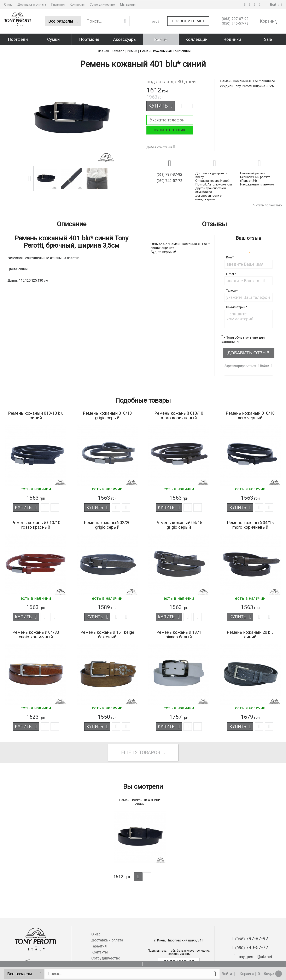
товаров (150, 752)
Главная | (104, 50)
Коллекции (196, 39)
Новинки (232, 39)
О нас (8, 4)
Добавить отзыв (159, 146)
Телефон (232, 290)
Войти (264, 365)
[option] (46, 177)
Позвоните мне (188, 21)
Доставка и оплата (32, 4)
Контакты (77, 4)
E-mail (231, 273)
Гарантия (58, 4)
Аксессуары (125, 39)
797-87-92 (235, 18)
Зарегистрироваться (240, 365)
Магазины (128, 4)
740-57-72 (235, 23)
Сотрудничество (102, 4)
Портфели (18, 39)
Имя (230, 256)
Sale (268, 39)
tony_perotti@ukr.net (253, 957)
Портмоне (89, 39)
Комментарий (237, 306)
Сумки (53, 39)
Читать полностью (268, 204)
